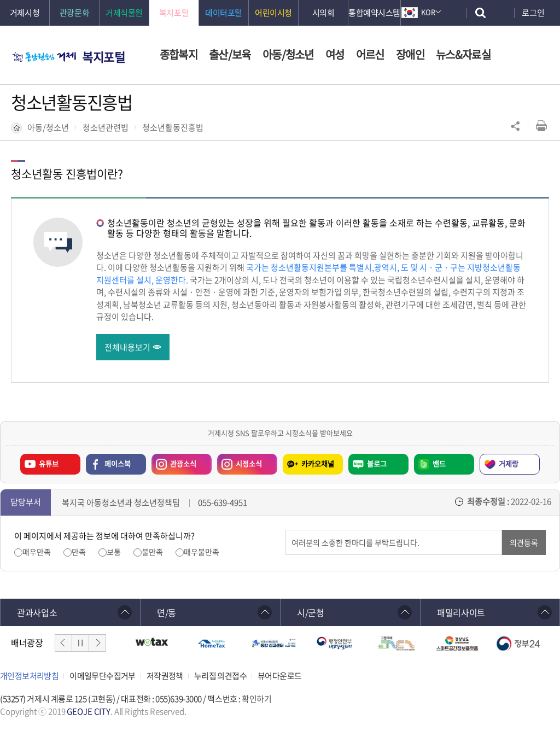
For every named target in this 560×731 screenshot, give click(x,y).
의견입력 (286, 530)
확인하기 (256, 699)
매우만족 (37, 552)
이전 (63, 643)
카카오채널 (318, 464)
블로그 (377, 464)
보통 (114, 552)
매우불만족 (202, 552)
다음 (97, 643)
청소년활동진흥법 (173, 127)
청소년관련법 (106, 127)
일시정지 (80, 643)
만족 (79, 552)
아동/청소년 (48, 127)
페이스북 (118, 464)
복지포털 (103, 57)
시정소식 (240, 461)
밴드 (439, 464)
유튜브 (49, 464)
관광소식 (174, 461)
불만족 (152, 552)
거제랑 (509, 464)
